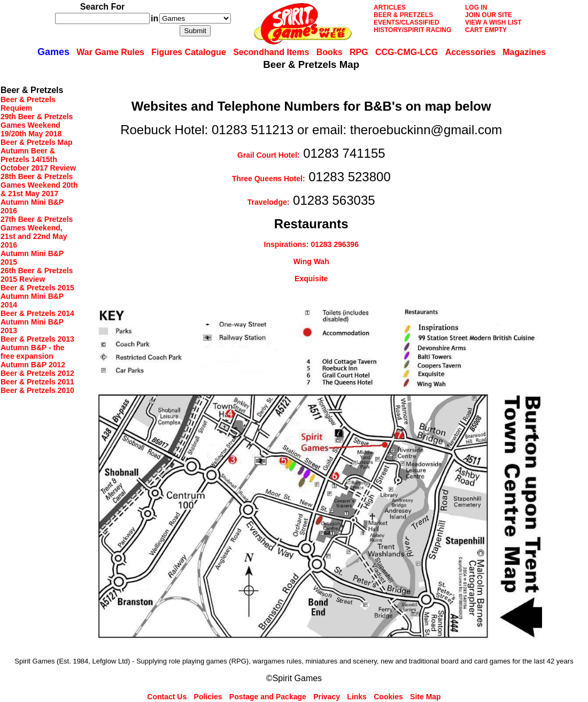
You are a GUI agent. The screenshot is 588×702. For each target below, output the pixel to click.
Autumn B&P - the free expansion (33, 352)
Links (357, 697)
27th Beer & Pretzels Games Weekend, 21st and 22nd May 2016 (37, 232)
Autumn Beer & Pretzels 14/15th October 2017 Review (38, 159)
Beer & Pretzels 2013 (37, 339)
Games (53, 52)
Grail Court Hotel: (269, 155)
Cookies (388, 697)
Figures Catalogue (189, 52)
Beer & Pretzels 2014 (37, 313)
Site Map (425, 697)
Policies (208, 697)
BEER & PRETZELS (403, 15)
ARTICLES (390, 7)
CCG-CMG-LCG (407, 52)
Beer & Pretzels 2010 (37, 390)
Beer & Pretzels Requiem (28, 104)
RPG (359, 52)
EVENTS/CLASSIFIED (407, 22)
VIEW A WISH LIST (493, 22)
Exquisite (311, 279)
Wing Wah (311, 261)
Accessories (470, 52)
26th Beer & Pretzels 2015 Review (37, 275)
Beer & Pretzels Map (37, 142)
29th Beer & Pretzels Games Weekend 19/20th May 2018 (37, 125)
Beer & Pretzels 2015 (37, 288)
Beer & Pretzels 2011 (37, 382)
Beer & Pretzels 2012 (37, 373)
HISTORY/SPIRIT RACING (412, 30)
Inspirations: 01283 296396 (311, 244)
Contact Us (167, 697)
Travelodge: (269, 202)
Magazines (524, 52)
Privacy (327, 697)
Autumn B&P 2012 (33, 365)
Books (330, 52)
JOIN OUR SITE (489, 15)
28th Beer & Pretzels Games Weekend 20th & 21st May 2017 (39, 185)
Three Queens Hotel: (269, 179)
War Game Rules (110, 52)
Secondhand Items (271, 52)
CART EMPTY (486, 30)
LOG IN (476, 7)
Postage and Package (268, 697)
